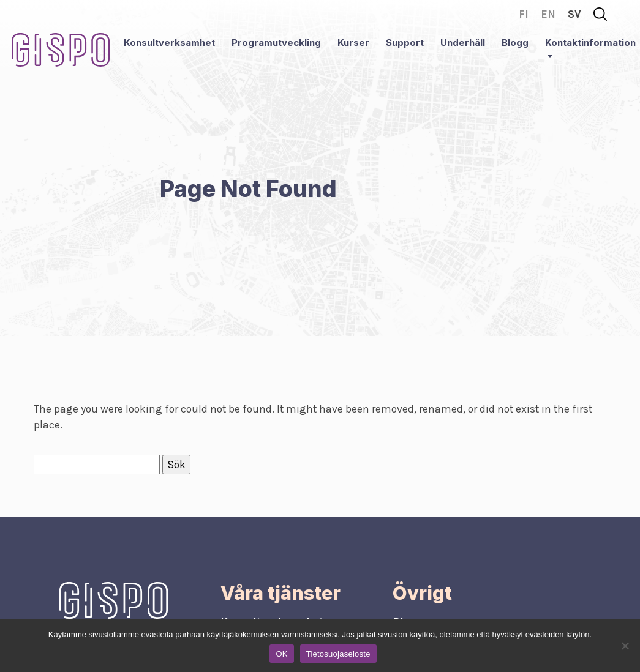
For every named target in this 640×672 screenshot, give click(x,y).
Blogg (515, 43)
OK (281, 654)
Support (405, 43)
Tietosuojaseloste (338, 654)
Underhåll (463, 43)
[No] (625, 646)
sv (574, 14)
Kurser (353, 43)
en (548, 14)
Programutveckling (276, 43)
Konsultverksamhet (169, 43)
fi (524, 14)
